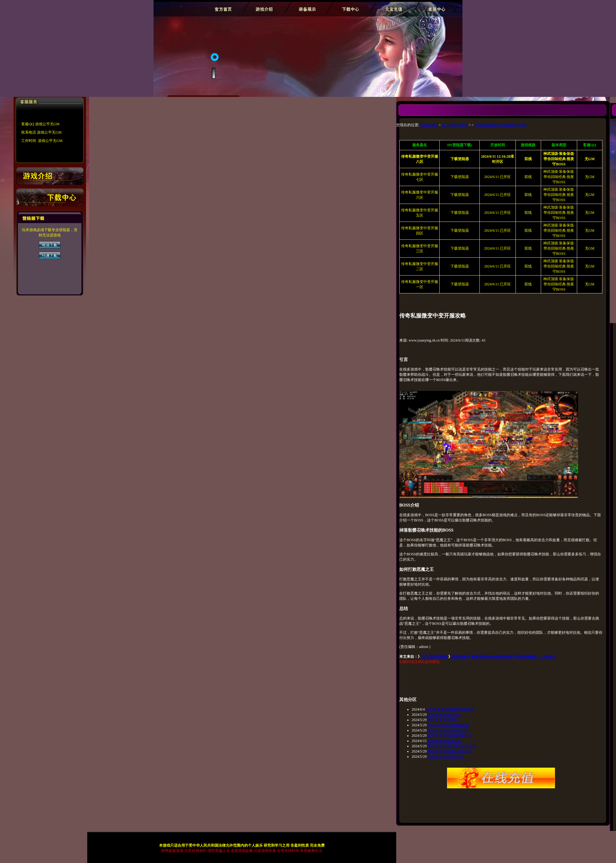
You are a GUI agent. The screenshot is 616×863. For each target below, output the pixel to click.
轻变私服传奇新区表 (444, 715)
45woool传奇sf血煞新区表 (448, 725)
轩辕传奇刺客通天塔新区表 (450, 751)
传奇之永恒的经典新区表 (448, 730)
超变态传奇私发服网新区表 (450, 736)
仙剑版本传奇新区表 (444, 741)
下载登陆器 (460, 177)
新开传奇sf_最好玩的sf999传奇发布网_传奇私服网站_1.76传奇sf (504, 657)
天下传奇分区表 (455, 125)
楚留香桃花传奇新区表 (446, 757)
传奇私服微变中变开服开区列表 (500, 125)
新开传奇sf (429, 125)
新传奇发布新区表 (442, 720)
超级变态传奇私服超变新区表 (452, 746)
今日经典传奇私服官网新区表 (450, 709)
